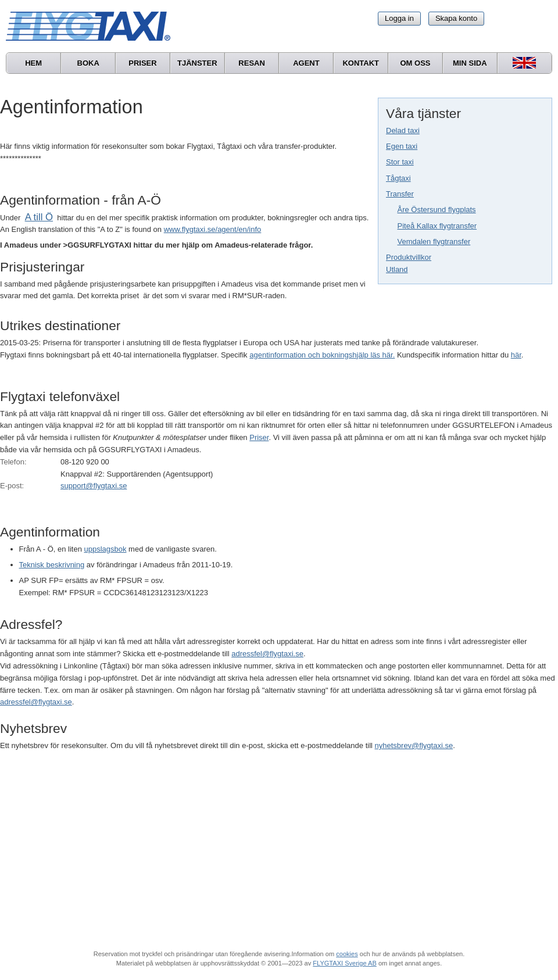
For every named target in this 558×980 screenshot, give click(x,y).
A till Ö (39, 217)
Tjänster (197, 63)
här (516, 355)
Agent (306, 63)
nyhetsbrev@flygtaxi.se (414, 745)
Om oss (415, 63)
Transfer (400, 194)
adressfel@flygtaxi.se (267, 654)
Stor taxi (400, 162)
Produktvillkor (409, 257)
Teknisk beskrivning (52, 565)
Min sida (470, 63)
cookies (347, 954)
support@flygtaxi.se (94, 486)
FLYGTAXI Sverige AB (345, 963)
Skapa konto (456, 18)
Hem (33, 63)
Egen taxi (402, 146)
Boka (88, 63)
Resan (252, 63)
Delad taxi (403, 130)
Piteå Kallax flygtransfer (437, 226)
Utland (397, 269)
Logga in (399, 18)
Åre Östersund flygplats (437, 210)
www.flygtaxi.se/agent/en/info (213, 229)
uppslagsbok (105, 549)
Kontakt (361, 63)
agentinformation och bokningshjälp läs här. (322, 355)
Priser (142, 63)
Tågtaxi (398, 178)
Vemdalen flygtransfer (434, 242)
